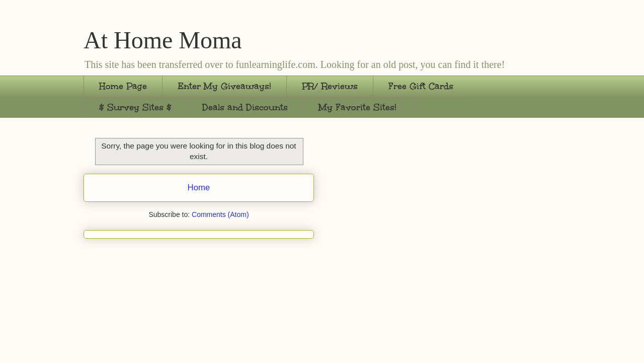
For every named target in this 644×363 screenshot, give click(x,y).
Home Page (123, 86)
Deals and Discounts (245, 107)
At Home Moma (163, 40)
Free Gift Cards (421, 86)
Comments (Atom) (220, 214)
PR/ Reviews (330, 86)
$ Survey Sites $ (135, 107)
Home (199, 188)
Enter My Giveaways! (224, 86)
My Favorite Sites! (357, 107)
